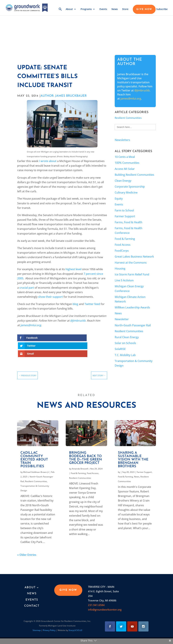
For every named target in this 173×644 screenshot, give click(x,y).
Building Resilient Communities (134, 175)
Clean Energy (123, 181)
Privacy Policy (49, 628)
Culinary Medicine (126, 192)
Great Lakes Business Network (134, 257)
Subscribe (162, 10)
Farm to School (124, 210)
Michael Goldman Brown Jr (36, 470)
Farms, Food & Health (128, 222)
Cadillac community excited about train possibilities (34, 457)
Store (125, 10)
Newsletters (122, 140)
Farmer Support (125, 216)
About (69, 10)
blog (75, 304)
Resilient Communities (128, 118)
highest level (73, 269)
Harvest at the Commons (131, 263)
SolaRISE (120, 349)
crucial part (27, 288)
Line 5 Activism (124, 280)
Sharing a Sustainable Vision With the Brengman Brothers (133, 457)
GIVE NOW (144, 10)
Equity (119, 199)
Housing (120, 269)
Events (103, 10)
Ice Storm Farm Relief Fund (132, 274)
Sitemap (37, 628)
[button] (60, 12)
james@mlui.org (131, 99)
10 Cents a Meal (125, 157)
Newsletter (122, 319)
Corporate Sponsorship (130, 187)
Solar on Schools (125, 343)
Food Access (123, 245)
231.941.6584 (96, 603)
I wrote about (48, 161)
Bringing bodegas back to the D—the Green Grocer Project (85, 456)
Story (75, 628)
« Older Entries (27, 552)
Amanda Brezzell (80, 466)
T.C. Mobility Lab (125, 355)
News (115, 10)
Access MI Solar (125, 169)
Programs (86, 10)
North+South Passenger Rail (133, 325)
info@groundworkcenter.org (105, 607)
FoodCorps (122, 251)
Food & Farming (125, 239)
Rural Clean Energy (127, 337)
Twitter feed (92, 304)
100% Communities (127, 163)
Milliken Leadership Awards (132, 307)
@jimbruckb (142, 90)
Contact (32, 604)
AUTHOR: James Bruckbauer (64, 96)
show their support (51, 297)
